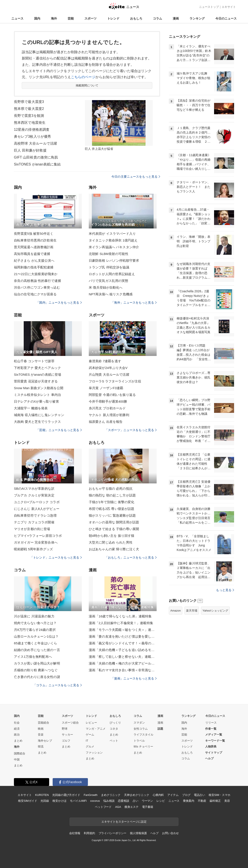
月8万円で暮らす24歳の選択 (35, 630)
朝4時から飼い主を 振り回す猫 (111, 536)
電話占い (199, 795)
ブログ (186, 795)
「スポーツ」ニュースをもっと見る (131, 430)
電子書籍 (148, 807)
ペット (114, 741)
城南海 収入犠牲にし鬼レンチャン (39, 415)
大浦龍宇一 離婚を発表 (31, 408)
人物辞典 (211, 746)
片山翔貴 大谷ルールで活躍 (109, 374)
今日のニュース (226, 18)
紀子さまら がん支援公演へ (34, 260)
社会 (17, 723)
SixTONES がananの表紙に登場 (38, 374)
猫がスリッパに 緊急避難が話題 (112, 515)
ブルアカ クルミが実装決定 (34, 495)
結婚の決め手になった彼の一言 (37, 650)
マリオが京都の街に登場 (32, 529)
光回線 (45, 801)
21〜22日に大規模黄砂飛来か (36, 274)
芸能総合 (44, 723)
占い (136, 801)
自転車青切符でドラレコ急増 (35, 515)
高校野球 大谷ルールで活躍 (35, 143)
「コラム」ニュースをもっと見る (57, 685)
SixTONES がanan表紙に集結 (37, 164)
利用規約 (89, 833)
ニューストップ (209, 7)
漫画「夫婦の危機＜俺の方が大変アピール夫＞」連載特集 (123, 663)
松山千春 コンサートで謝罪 (34, 361)
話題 (160, 729)
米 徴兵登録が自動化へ (106, 287)
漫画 (176, 18)
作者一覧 (211, 729)
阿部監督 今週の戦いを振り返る (112, 395)
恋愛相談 (123, 801)
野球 (65, 729)
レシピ (161, 801)
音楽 (41, 735)
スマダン (139, 723)
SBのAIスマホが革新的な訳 (34, 489)
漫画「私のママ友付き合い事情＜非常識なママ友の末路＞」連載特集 (123, 670)
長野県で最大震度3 (29, 102)
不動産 (202, 801)
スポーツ (90, 18)
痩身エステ (131, 807)
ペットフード (103, 807)
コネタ (114, 729)
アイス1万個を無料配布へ (33, 657)
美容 (227, 801)
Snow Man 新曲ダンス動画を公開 (39, 388)
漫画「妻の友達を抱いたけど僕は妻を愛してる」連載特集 (123, 636)
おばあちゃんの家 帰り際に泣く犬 (114, 549)
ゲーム (90, 735)
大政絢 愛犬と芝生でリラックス (37, 422)
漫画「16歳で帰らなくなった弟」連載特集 (120, 616)
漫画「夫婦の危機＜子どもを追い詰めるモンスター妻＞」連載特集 (123, 650)
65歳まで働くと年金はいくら (35, 643)
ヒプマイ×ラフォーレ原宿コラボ (38, 536)
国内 (37, 18)
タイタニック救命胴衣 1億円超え (113, 240)
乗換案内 (189, 801)
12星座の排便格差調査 (32, 130)
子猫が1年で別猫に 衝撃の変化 (111, 502)
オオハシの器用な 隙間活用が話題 (114, 522)
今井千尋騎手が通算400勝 (108, 401)
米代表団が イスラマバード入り (112, 234)
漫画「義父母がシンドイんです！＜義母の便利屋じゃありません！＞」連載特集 (123, 643)
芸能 (71, 18)
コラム (158, 18)
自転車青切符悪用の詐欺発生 (35, 240)
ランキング (197, 18)
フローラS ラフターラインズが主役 (115, 381)
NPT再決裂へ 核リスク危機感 (111, 294)
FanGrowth (91, 795)
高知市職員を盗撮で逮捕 (32, 254)
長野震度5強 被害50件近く (34, 234)
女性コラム (141, 729)
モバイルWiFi (78, 801)
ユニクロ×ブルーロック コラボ (37, 502)
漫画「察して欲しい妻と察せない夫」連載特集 (123, 657)
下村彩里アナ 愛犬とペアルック (37, 368)
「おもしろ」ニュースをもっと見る (131, 557)
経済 (17, 729)
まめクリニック (111, 795)
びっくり (115, 723)
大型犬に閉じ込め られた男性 (111, 542)
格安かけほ (59, 801)
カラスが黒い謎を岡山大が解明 (37, 663)
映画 (41, 729)
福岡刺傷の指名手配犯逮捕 (34, 267)
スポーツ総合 (70, 723)
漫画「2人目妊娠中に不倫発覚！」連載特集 (121, 623)
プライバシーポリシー (113, 833)
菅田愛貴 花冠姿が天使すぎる (36, 381)
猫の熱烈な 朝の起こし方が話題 (112, 495)
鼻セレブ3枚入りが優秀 (32, 136)
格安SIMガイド (28, 801)
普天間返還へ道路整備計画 (34, 247)
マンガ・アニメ (96, 729)
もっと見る (225, 590)
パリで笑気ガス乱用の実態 (108, 281)
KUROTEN (42, 795)
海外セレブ (45, 741)
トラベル (139, 741)
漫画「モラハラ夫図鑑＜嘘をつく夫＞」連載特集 (123, 630)
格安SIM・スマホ (220, 795)
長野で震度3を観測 (29, 116)
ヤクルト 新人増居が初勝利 (109, 415)
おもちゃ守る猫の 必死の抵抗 (111, 489)
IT (87, 741)
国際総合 (20, 753)
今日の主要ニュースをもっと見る (136, 177)
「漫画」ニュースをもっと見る (134, 678)
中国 (17, 760)
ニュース (17, 18)
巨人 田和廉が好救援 (30, 150)
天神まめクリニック (137, 795)
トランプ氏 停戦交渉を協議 (109, 267)
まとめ (18, 741)
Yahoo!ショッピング (215, 611)
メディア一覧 (214, 735)
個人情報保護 (138, 833)
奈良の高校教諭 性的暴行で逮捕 (37, 281)
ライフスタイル (143, 735)
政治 (17, 735)
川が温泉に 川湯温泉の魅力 (34, 616)
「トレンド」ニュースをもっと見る (56, 557)
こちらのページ (83, 77)
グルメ (90, 746)
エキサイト (229, 7)
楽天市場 (192, 611)
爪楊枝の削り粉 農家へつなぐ (36, 670)
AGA (118, 807)
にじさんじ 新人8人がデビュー (37, 509)
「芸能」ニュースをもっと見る (59, 430)
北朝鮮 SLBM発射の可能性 (109, 254)
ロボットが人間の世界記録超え (112, 274)
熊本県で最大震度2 (29, 109)
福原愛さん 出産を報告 (106, 422)
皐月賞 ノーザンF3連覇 (106, 388)
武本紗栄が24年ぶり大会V (108, 368)
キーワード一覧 (215, 741)
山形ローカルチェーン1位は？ (36, 636)
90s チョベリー (143, 746)
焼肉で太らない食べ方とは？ (35, 623)
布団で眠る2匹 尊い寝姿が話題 (111, 509)
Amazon (176, 611)
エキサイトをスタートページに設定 (124, 822)
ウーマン (147, 801)
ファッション (94, 753)
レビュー (91, 723)
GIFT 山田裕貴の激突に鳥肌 (36, 157)
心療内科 (158, 795)
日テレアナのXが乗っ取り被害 (36, 401)
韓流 (41, 746)
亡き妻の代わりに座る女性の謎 (37, 677)
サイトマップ (214, 753)
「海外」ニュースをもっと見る (134, 303)
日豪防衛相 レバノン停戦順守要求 (114, 260)
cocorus (95, 801)
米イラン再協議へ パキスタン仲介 (114, 247)
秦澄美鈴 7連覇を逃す (105, 361)
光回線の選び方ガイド (66, 795)
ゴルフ (66, 741)
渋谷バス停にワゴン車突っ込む (37, 287)
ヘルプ (209, 758)
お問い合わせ (170, 833)
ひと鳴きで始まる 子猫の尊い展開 (114, 529)
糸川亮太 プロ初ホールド (107, 408)
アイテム (173, 795)
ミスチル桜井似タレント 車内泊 (37, 395)
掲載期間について (87, 85)
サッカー (67, 735)
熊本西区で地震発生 (30, 123)
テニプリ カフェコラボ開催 (34, 522)
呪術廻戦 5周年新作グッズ (33, 549)
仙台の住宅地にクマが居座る (35, 294)
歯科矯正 (215, 801)
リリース (211, 723)
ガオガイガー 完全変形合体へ (36, 542)
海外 (54, 18)
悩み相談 (109, 801)
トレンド (113, 18)
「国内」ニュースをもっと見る (59, 303)
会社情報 (75, 833)
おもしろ (136, 18)
